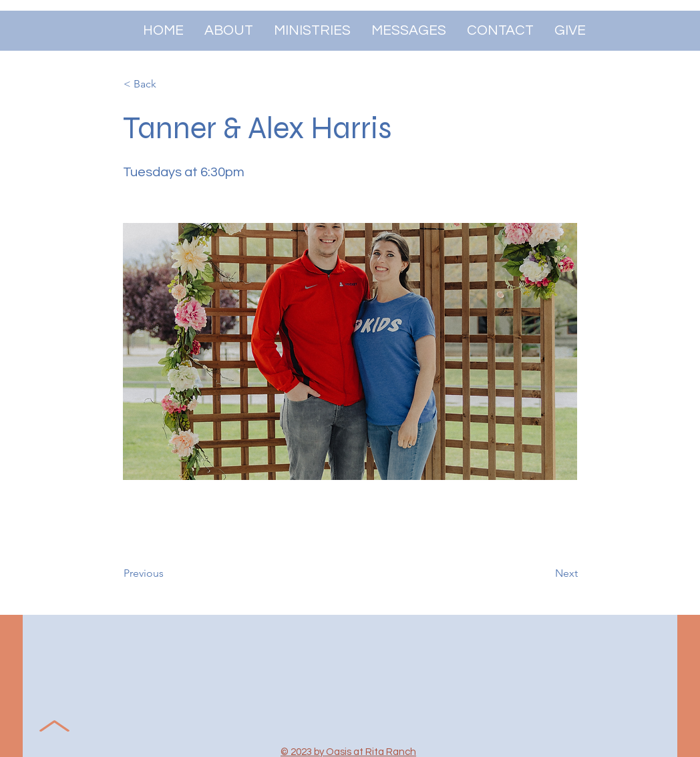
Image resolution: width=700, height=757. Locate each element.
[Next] (544, 573)
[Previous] (168, 573)
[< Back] (168, 84)
